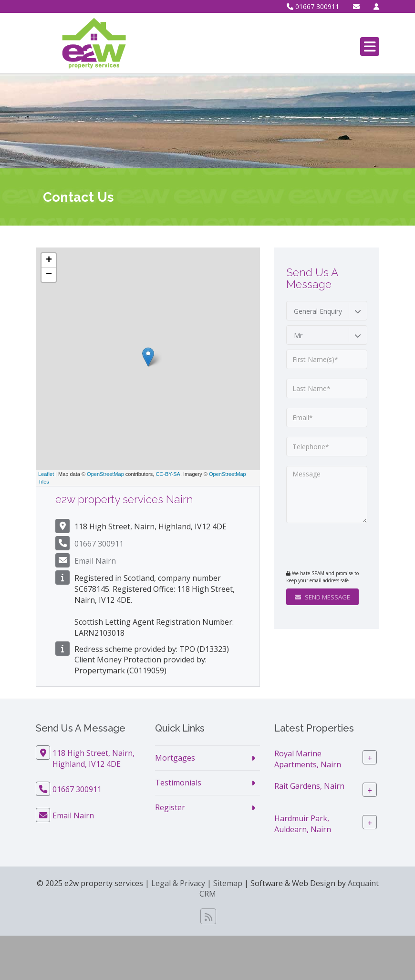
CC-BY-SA (168, 474)
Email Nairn (95, 561)
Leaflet (46, 474)
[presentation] (344, 547)
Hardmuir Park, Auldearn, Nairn (303, 824)
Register (170, 807)
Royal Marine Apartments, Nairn (308, 759)
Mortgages (175, 758)
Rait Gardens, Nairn (309, 786)
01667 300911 (313, 6)
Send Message (322, 597)
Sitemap (228, 883)
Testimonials (178, 783)
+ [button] (49, 260)
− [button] (49, 275)
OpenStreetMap (105, 474)
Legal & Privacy (178, 883)
